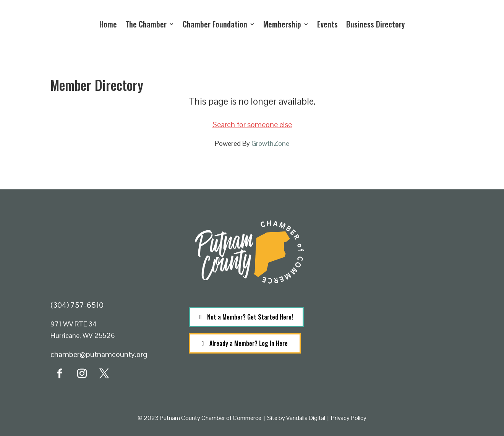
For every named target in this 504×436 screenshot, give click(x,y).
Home (108, 24)
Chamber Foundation (215, 24)
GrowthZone (270, 143)
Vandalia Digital (306, 418)
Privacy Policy (349, 418)
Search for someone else (252, 124)
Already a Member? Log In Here (249, 343)
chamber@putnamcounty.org (99, 354)
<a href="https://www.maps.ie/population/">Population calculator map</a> (390, 334)
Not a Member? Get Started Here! (250, 317)
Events (327, 24)
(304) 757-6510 (77, 305)
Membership (282, 24)
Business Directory (375, 24)
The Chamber (146, 24)
